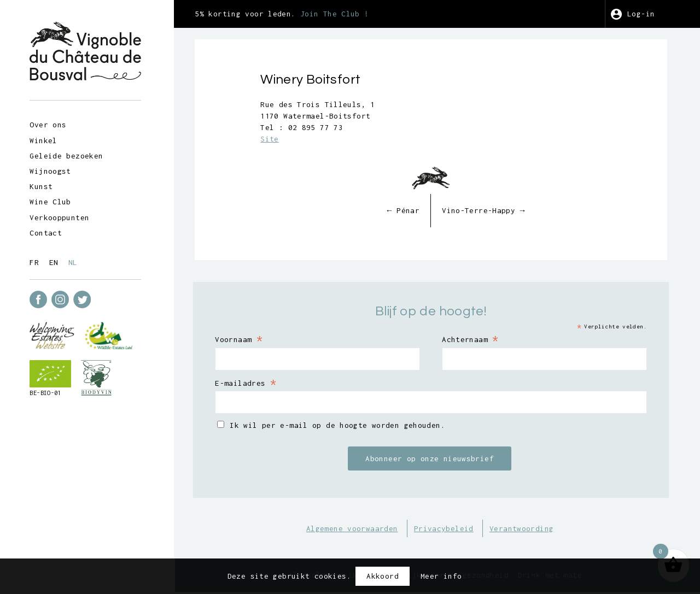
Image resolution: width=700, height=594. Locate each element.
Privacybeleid (450, 530)
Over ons (51, 123)
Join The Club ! (348, 14)
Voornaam (253, 340)
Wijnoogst (53, 170)
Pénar (410, 211)
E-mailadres (260, 384)
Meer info (441, 576)
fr (37, 261)
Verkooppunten (63, 216)
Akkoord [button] (383, 576)
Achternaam (477, 340)
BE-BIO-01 (48, 392)
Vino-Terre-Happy (490, 211)
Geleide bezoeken (69, 155)
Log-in (643, 14)
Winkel (46, 139)
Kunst (44, 185)
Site (283, 140)
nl (76, 261)
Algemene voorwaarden (359, 530)
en (57, 261)
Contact (49, 232)
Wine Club (53, 201)
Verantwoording (528, 530)
